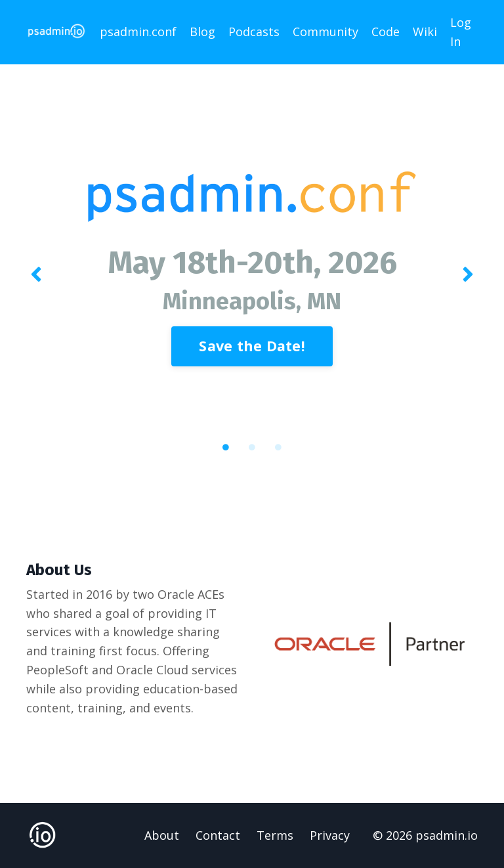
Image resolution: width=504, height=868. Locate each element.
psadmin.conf (138, 32)
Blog (202, 32)
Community (325, 32)
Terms (275, 835)
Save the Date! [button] (252, 346)
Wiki (425, 32)
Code (386, 32)
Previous (36, 275)
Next (468, 275)
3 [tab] (278, 447)
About (162, 835)
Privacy (330, 835)
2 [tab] (252, 447)
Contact (218, 835)
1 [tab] (226, 447)
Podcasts (254, 32)
